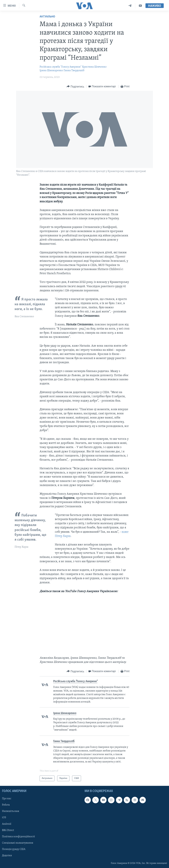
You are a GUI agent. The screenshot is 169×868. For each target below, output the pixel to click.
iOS (4, 818)
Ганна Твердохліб (74, 71)
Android (7, 824)
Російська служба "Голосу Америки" (60, 67)
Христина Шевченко (94, 67)
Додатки (7, 856)
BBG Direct (8, 830)
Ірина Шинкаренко (51, 71)
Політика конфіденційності (18, 837)
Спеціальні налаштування (18, 843)
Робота (6, 805)
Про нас (7, 799)
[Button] (75, 87)
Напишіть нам (11, 811)
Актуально (47, 17)
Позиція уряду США (14, 849)
